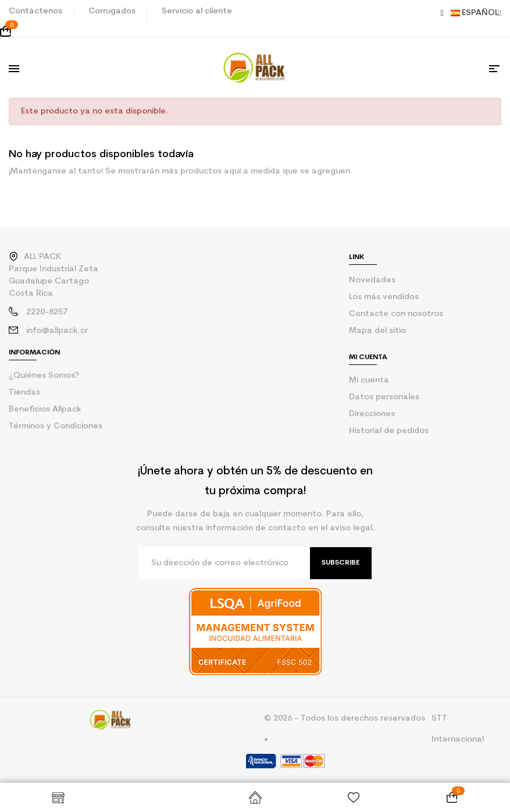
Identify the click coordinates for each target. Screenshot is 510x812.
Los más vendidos (384, 297)
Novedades (372, 280)
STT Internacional (458, 729)
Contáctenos (35, 11)
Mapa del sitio (377, 331)
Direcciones (372, 414)
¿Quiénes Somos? (44, 376)
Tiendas (24, 393)
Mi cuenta (369, 380)
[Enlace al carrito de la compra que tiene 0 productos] (255, 31)
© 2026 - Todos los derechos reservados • (345, 729)
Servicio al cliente (197, 11)
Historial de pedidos (389, 431)
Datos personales (384, 397)
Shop (58, 797)
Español (476, 13)
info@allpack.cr (57, 331)
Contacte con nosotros (396, 314)
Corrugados (112, 11)
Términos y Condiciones (56, 426)
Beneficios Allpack (45, 409)
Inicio (255, 797)
